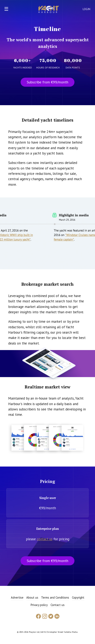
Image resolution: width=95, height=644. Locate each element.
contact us (45, 539)
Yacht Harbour (49, 10)
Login (87, 9)
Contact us (58, 605)
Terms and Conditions (55, 597)
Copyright (78, 597)
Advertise (17, 597)
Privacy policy (39, 605)
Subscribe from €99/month (47, 82)
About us (32, 597)
